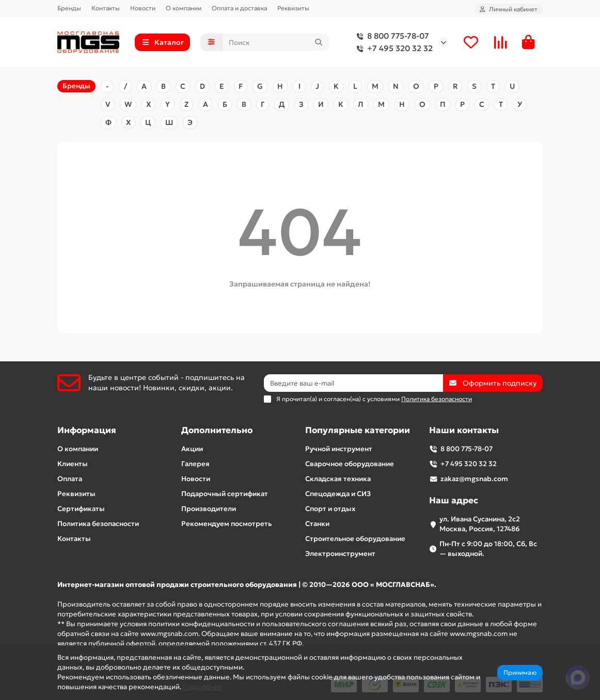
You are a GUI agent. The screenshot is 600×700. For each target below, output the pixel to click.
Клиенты (73, 464)
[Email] (353, 383)
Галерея (195, 464)
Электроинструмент (340, 554)
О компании (184, 8)
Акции (192, 449)
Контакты (106, 8)
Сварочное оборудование (350, 464)
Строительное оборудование (355, 539)
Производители (209, 509)
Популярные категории (358, 430)
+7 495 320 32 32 (393, 49)
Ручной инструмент (339, 449)
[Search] (276, 42)
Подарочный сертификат (225, 494)
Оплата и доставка (239, 8)
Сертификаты (81, 509)
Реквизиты (293, 8)
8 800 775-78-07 (391, 36)
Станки (317, 524)
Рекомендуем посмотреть (226, 524)
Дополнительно (217, 430)
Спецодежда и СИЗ (338, 494)
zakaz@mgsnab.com (474, 479)
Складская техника (338, 479)
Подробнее (202, 687)
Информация (87, 430)
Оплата (70, 479)
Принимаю (520, 672)
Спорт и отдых (330, 509)
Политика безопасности (98, 524)
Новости (143, 8)
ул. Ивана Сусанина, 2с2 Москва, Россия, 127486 (480, 524)
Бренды (69, 8)
